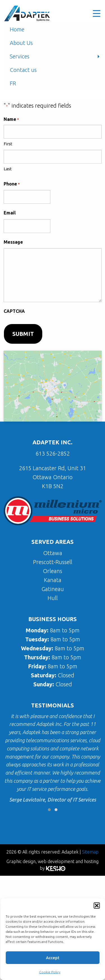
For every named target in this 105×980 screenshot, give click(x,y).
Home (17, 29)
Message (13, 242)
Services (20, 56)
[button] (97, 906)
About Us (21, 43)
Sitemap (90, 852)
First (8, 144)
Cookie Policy (50, 972)
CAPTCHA (14, 311)
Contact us (23, 70)
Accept (53, 958)
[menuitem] (55, 83)
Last (8, 169)
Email (10, 213)
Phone (12, 184)
